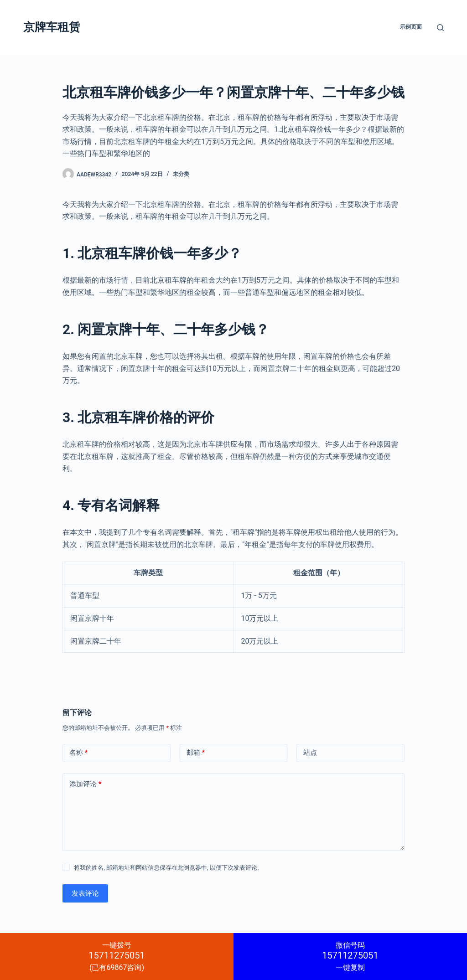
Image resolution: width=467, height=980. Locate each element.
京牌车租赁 (52, 27)
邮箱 (196, 753)
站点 (310, 753)
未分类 (181, 174)
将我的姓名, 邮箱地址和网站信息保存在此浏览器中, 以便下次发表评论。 (169, 868)
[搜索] (440, 28)
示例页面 (411, 27)
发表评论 (85, 893)
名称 (79, 753)
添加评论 (86, 784)
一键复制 (350, 956)
